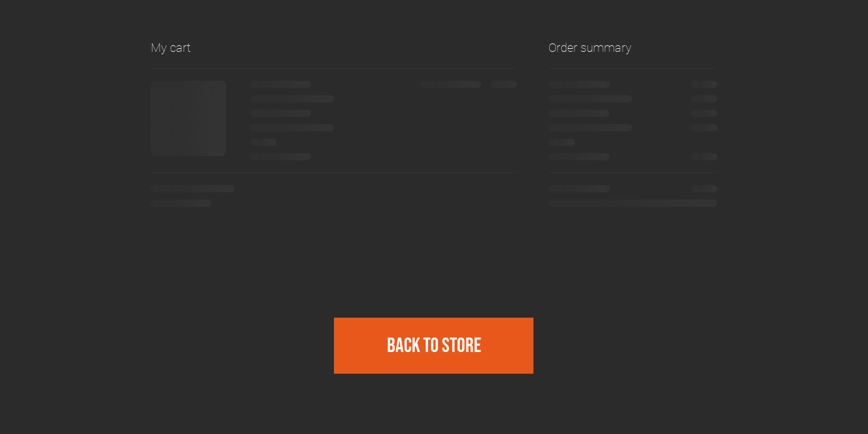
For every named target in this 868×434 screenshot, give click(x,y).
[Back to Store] (434, 346)
